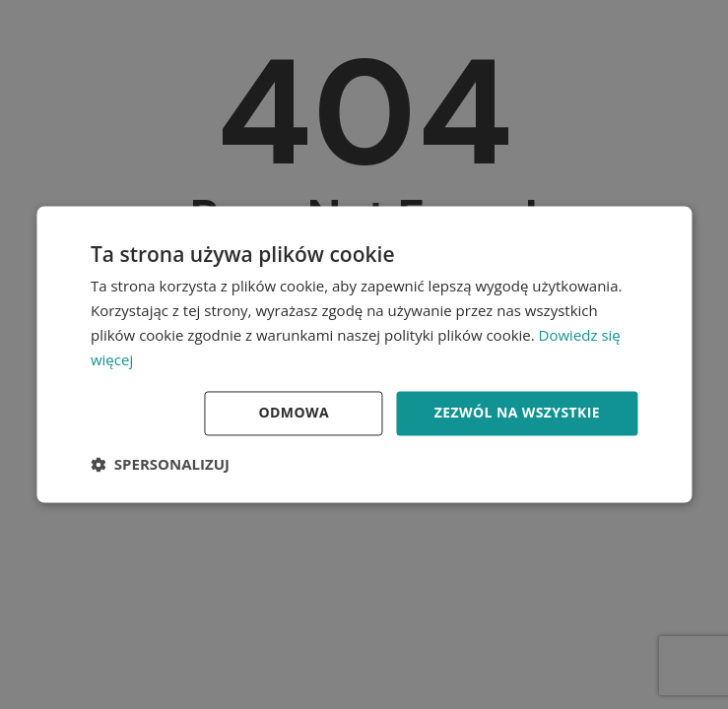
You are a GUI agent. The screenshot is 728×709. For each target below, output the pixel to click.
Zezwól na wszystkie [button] (517, 413)
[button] (160, 465)
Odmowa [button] (294, 413)
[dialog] (364, 354)
